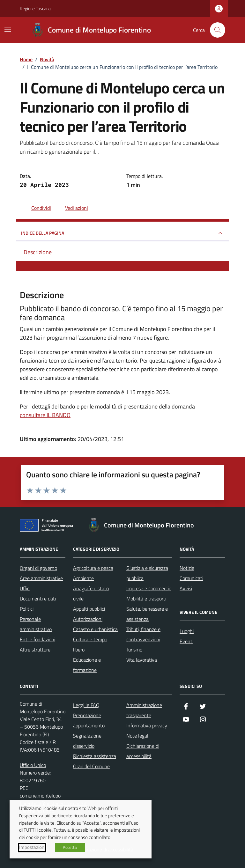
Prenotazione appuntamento (89, 720)
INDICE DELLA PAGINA (122, 233)
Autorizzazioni (88, 619)
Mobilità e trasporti (146, 599)
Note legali (138, 736)
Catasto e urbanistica (95, 629)
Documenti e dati (38, 599)
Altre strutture (35, 650)
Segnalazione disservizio (87, 741)
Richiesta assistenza (95, 756)
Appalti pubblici (89, 609)
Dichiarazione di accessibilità (143, 751)
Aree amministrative (41, 578)
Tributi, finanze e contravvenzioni (143, 634)
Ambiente (83, 578)
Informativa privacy (147, 725)
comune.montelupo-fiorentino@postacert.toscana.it (53, 799)
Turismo (134, 650)
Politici (27, 609)
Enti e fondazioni (37, 639)
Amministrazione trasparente (144, 710)
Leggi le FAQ (86, 705)
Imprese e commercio (149, 588)
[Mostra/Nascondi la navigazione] (8, 29)
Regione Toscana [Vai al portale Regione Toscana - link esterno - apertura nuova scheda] (35, 8)
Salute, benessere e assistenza (147, 614)
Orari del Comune (91, 766)
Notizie (187, 568)
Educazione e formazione (87, 665)
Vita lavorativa (142, 660)
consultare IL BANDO (45, 415)
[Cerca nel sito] (218, 30)
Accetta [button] (70, 847)
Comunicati (191, 578)
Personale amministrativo (36, 624)
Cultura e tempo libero (90, 644)
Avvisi (186, 588)
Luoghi (187, 631)
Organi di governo (38, 568)
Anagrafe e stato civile (91, 593)
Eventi (186, 641)
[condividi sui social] (36, 208)
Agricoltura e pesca (93, 568)
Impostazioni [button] (32, 847)
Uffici (25, 588)
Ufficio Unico (33, 765)
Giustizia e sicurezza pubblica (147, 573)
